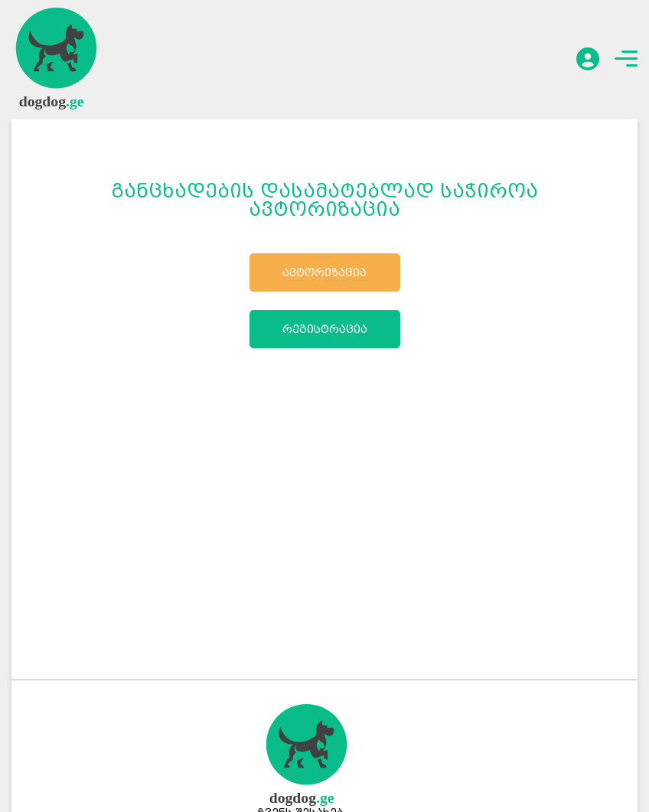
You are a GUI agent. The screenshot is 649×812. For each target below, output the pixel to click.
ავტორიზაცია (324, 272)
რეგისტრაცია (325, 329)
